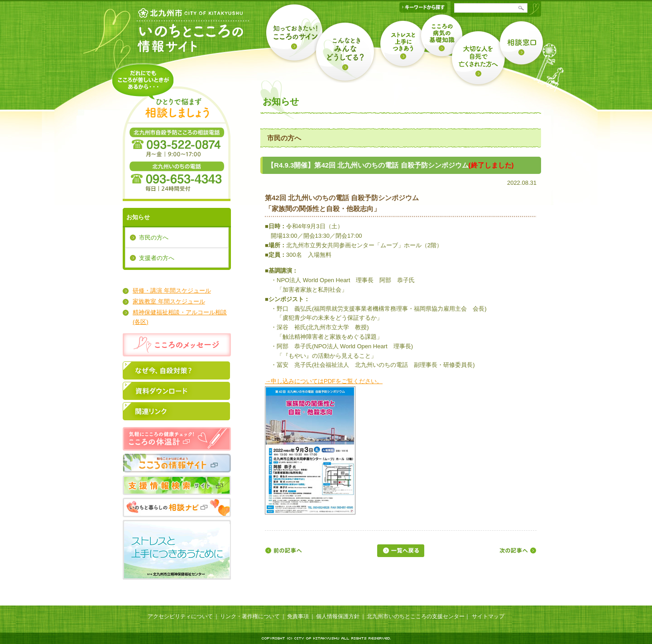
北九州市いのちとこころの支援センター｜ (418, 616)
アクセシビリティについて (180, 616)
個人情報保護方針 (338, 616)
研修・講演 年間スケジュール (172, 291)
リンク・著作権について (250, 616)
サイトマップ (488, 616)
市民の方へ (154, 238)
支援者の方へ (157, 258)
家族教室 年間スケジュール (169, 301)
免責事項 (298, 616)
